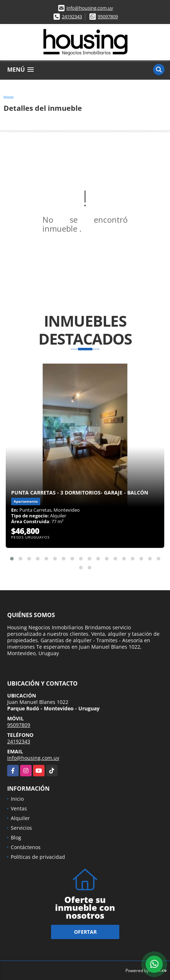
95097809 (108, 16)
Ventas (19, 808)
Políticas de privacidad (38, 857)
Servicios (21, 828)
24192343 (72, 16)
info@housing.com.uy (90, 8)
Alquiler (20, 818)
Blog (16, 837)
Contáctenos (26, 847)
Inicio (9, 97)
